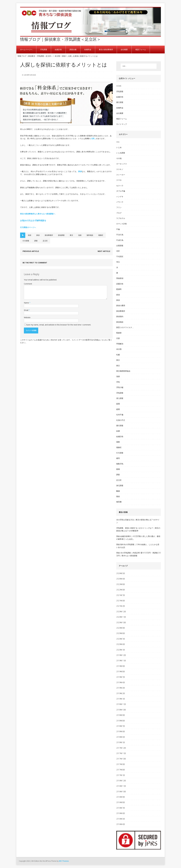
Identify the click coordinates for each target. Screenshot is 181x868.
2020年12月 (121, 612)
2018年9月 (121, 715)
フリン (119, 207)
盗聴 (118, 409)
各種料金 (88, 49)
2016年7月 (121, 808)
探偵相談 (120, 322)
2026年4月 (121, 579)
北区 (118, 251)
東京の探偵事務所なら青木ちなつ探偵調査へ (38, 214)
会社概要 (124, 49)
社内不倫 (120, 415)
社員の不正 (121, 420)
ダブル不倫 (121, 191)
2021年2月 (121, 606)
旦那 (118, 338)
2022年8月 (121, 584)
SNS (118, 142)
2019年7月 (121, 677)
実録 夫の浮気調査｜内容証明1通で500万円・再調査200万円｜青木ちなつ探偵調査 (139, 554)
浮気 (118, 382)
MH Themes (64, 861)
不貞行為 (120, 240)
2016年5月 (121, 819)
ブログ (119, 213)
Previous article (31, 251)
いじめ (119, 147)
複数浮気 (120, 464)
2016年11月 (121, 786)
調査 (36, 241)
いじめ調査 (121, 153)
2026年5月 (121, 573)
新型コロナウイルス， (125, 327)
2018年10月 (121, 710)
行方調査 (26, 241)
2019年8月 (121, 671)
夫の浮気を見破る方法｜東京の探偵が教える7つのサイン (138, 521)
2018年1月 (121, 742)
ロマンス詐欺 (122, 224)
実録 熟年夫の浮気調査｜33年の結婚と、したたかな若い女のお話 (138, 546)
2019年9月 (121, 666)
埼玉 (118, 262)
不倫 (118, 229)
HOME (119, 86)
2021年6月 (121, 601)
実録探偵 (120, 278)
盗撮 (118, 404)
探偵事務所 (49, 235)
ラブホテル (121, 218)
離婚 (118, 491)
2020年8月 (121, 633)
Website (27, 317)
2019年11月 (121, 661)
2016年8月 (121, 802)
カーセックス (122, 164)
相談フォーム (141, 49)
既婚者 (119, 333)
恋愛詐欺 (120, 284)
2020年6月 (121, 644)
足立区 (45, 241)
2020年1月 (121, 650)
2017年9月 (121, 764)
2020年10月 (121, 622)
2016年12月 (121, 781)
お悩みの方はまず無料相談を (33, 220)
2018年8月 (121, 721)
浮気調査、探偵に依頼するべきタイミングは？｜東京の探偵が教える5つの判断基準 (138, 529)
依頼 (30, 235)
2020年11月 (121, 617)
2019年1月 (121, 699)
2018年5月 (121, 737)
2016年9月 (121, 797)
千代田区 (120, 256)
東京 (71, 235)
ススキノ (120, 169)
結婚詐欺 (58, 49)
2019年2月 (121, 693)
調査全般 (73, 49)
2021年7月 (121, 595)
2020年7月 (121, 639)
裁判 (118, 458)
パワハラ (120, 202)
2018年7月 (121, 726)
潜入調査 (120, 398)
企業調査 (120, 246)
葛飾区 (101, 235)
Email (26, 310)
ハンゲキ (120, 197)
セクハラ (120, 186)
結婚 (118, 431)
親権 (118, 469)
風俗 (118, 496)
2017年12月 (121, 748)
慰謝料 (119, 289)
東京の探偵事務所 (106, 49)
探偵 (80, 171)
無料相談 (90, 235)
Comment (28, 284)
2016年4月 (121, 824)
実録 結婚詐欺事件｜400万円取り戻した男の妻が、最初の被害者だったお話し (138, 538)
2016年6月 (121, 813)
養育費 (119, 502)
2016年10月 (121, 792)
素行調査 (120, 102)
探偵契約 (120, 316)
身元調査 (120, 485)
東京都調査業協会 (123, 371)
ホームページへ (26, 49)
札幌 (118, 355)
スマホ (119, 180)
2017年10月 (121, 759)
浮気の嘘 (120, 387)
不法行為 (120, 235)
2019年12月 (121, 655)
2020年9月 (121, 628)
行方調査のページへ (28, 227)
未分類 (119, 349)
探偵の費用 (121, 305)
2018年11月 (121, 704)
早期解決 (120, 344)
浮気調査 (44, 49)
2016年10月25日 (30, 75)
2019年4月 (121, 682)
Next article (104, 251)
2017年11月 (121, 753)
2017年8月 (121, 770)
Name (27, 303)
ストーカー (121, 175)
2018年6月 (121, 731)
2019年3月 (121, 688)
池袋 (80, 235)
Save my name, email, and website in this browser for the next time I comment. (59, 325)
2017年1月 (121, 775)
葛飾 (118, 442)
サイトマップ (122, 124)
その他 (119, 158)
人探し (93, 138)
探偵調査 (61, 235)
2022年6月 (121, 590)
